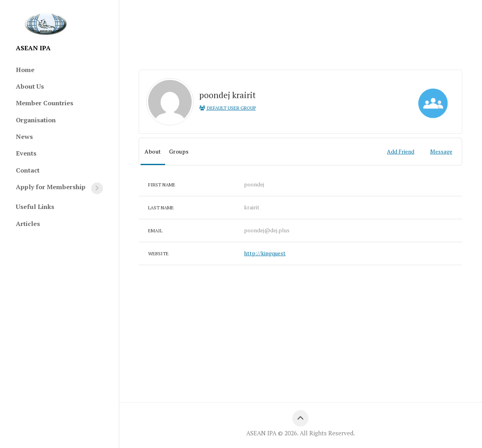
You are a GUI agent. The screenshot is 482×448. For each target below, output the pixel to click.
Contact (28, 170)
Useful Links (35, 207)
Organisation (36, 120)
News (24, 137)
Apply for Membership (51, 187)
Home (25, 70)
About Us (30, 86)
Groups (179, 151)
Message (441, 151)
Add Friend (401, 151)
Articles (28, 224)
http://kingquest (265, 253)
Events (26, 153)
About (153, 151)
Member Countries (45, 103)
